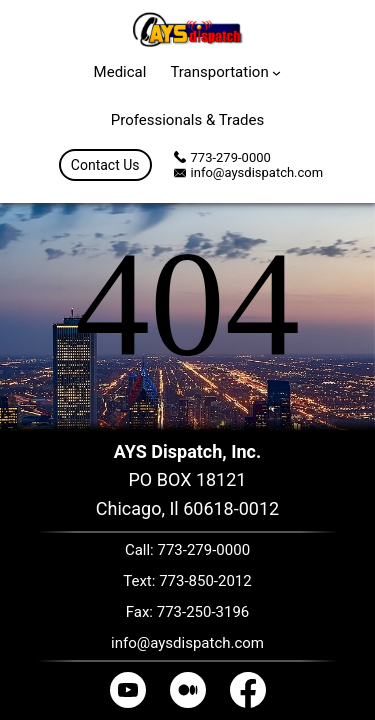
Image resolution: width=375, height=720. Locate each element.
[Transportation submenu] (276, 71)
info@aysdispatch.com (257, 172)
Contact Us (105, 165)
